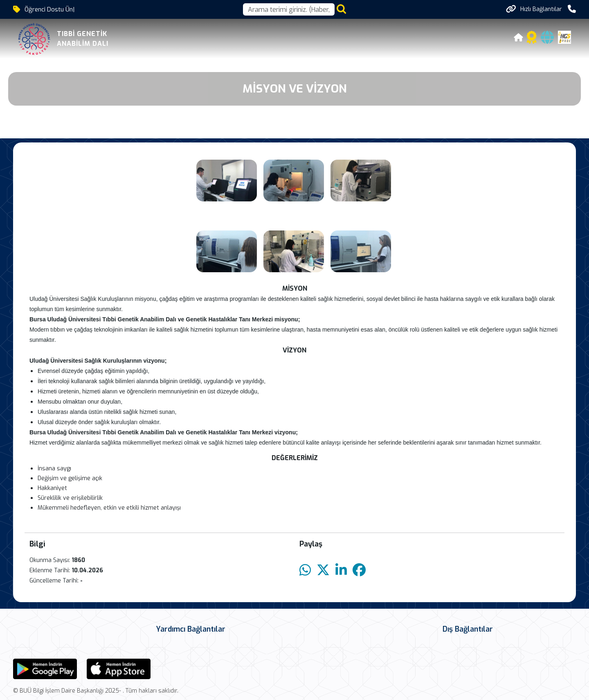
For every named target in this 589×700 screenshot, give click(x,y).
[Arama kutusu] (289, 9)
